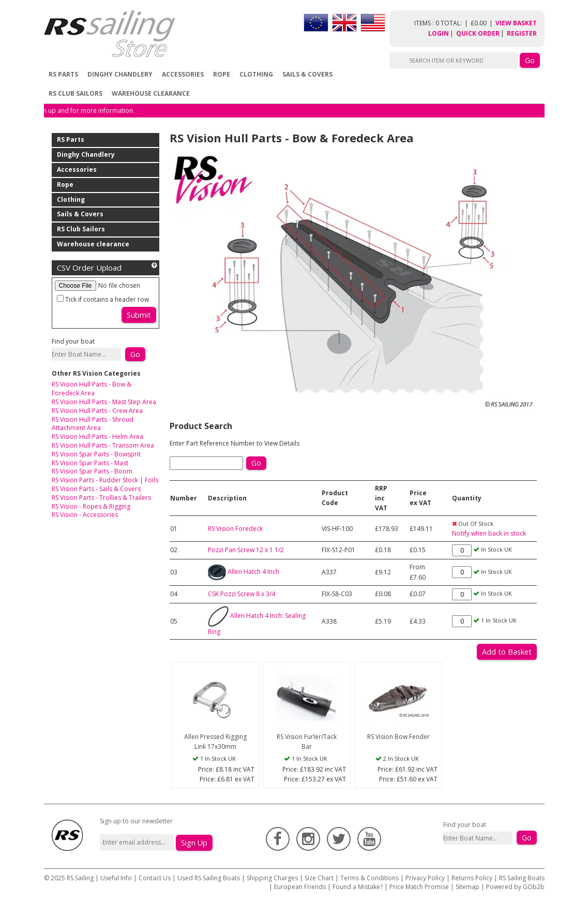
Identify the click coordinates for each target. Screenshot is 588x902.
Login (439, 33)
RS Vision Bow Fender (398, 737)
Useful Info (116, 878)
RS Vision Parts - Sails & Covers (96, 489)
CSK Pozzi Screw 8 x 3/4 (242, 594)
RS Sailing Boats (522, 878)
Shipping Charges (272, 878)
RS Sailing (80, 878)
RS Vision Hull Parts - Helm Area (97, 437)
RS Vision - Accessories (85, 515)
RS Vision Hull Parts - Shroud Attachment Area (93, 424)
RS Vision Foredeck (235, 529)
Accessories (183, 74)
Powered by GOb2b (515, 887)
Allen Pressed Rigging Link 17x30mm (215, 742)
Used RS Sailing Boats (209, 878)
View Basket (516, 23)
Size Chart (319, 878)
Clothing (256, 74)
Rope (222, 74)
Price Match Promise (419, 887)
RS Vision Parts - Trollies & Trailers (101, 498)
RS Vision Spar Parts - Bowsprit (96, 454)
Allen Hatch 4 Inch (253, 572)
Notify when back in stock (489, 533)
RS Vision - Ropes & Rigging (91, 506)
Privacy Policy (425, 878)
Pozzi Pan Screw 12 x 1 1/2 (246, 550)
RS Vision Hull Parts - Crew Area (97, 411)
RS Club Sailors (76, 93)
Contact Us (155, 878)
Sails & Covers (307, 74)
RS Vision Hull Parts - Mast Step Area (104, 402)
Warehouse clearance (151, 93)
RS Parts (63, 74)
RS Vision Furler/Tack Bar (307, 742)
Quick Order (478, 33)
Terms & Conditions (370, 878)
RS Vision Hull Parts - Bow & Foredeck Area (92, 389)
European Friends (300, 887)
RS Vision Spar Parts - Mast (90, 463)
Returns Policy (472, 878)
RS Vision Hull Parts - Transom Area (103, 445)
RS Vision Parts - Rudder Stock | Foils (105, 480)
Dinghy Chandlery (120, 74)
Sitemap (468, 887)
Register (522, 33)
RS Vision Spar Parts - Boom (92, 471)
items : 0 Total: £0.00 (455, 23)
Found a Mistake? (358, 887)
